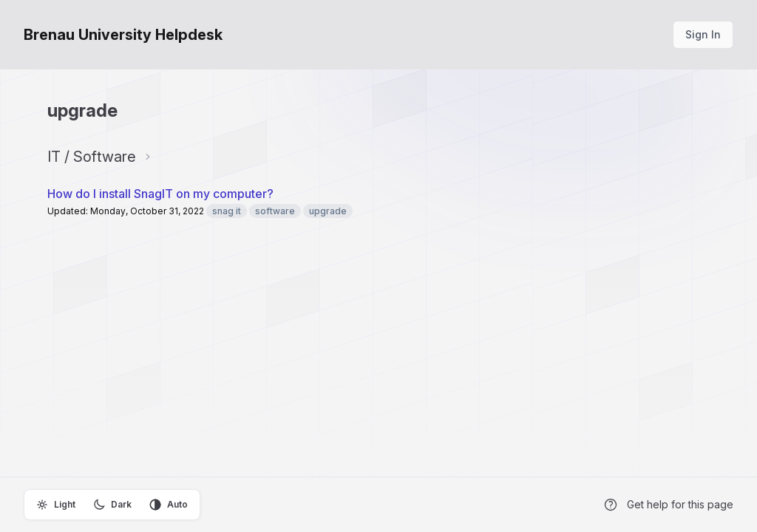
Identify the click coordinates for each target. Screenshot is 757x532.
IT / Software (92, 157)
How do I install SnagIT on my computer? (160, 194)
